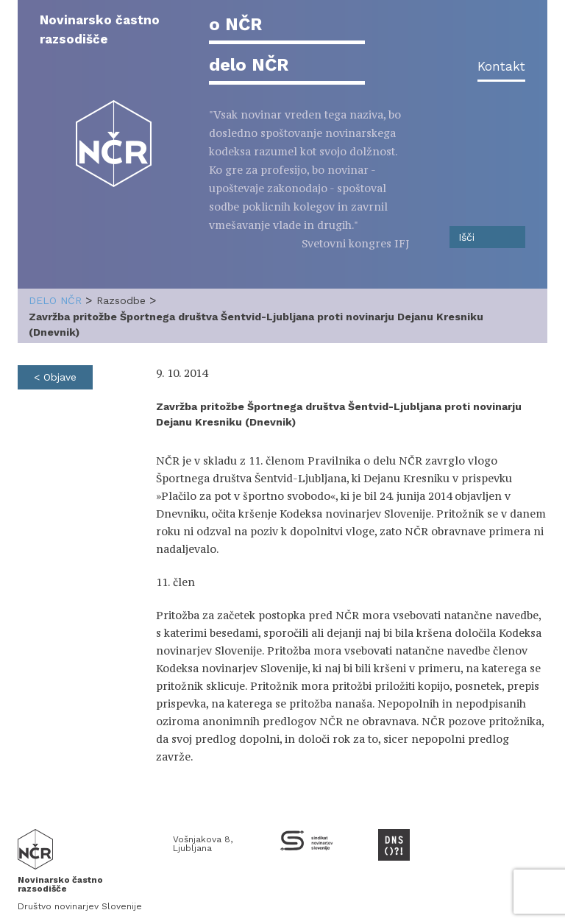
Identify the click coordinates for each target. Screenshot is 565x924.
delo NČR (249, 65)
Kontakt (501, 66)
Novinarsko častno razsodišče (100, 29)
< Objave (55, 377)
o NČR (235, 24)
